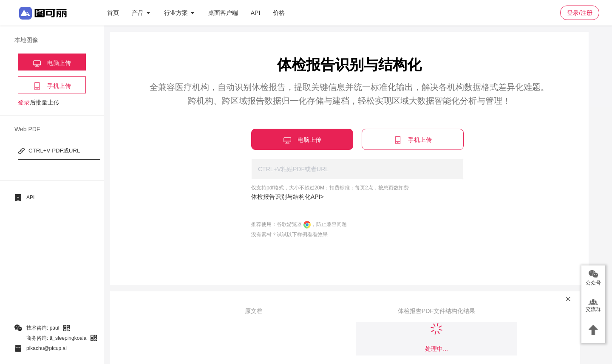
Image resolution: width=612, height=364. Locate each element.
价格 (279, 13)
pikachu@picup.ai (47, 348)
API (256, 13)
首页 (113, 13)
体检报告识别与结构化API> (288, 197)
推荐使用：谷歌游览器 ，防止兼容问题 (299, 224)
